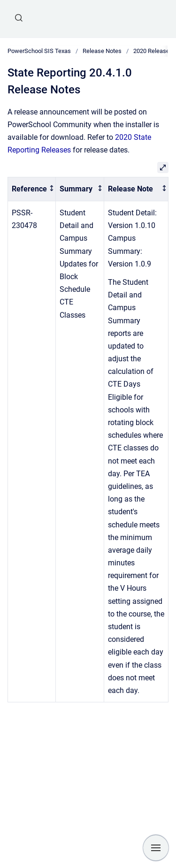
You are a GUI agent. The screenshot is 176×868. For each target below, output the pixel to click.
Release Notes (102, 51)
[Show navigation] (156, 848)
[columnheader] (32, 189)
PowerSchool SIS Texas (39, 51)
